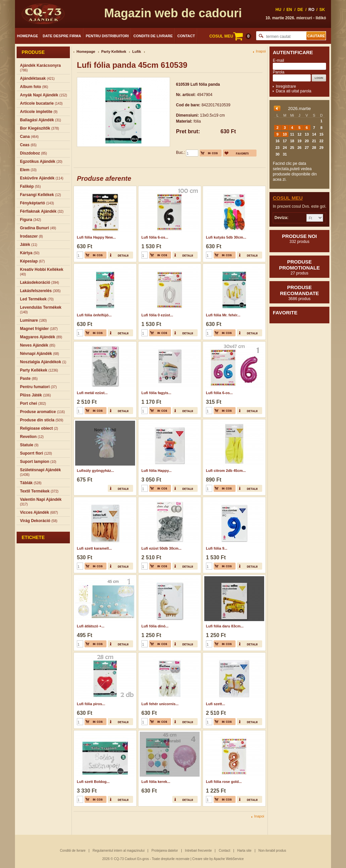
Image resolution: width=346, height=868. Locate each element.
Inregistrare (286, 86)
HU (278, 10)
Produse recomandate (299, 293)
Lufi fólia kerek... (156, 782)
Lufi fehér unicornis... (160, 704)
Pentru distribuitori (107, 36)
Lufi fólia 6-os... (155, 237)
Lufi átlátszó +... (91, 626)
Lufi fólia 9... (217, 548)
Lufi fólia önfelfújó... (94, 315)
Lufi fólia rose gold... (224, 782)
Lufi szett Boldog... (93, 782)
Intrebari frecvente (198, 851)
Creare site (200, 859)
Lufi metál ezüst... (92, 393)
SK (322, 10)
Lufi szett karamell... (94, 548)
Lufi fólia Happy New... (96, 237)
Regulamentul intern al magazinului (118, 851)
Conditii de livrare (153, 36)
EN (289, 10)
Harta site (244, 851)
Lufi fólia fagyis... (156, 393)
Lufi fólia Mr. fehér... (223, 315)
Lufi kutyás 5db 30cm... (226, 237)
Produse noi (299, 239)
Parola (279, 72)
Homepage (27, 36)
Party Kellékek (114, 52)
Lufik (136, 52)
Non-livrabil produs (272, 851)
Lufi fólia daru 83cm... (225, 626)
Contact (186, 36)
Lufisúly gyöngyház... (95, 471)
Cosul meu (288, 198)
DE (300, 10)
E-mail (278, 60)
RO (311, 10)
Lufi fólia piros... (91, 704)
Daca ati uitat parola (294, 91)
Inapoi (261, 51)
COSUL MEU (230, 36)
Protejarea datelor (165, 851)
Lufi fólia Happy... (157, 471)
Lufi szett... (215, 704)
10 (285, 134)
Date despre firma (62, 36)
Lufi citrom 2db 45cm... (226, 471)
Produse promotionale (299, 267)
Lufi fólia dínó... (155, 626)
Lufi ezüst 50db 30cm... (161, 548)
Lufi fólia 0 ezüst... (157, 315)
